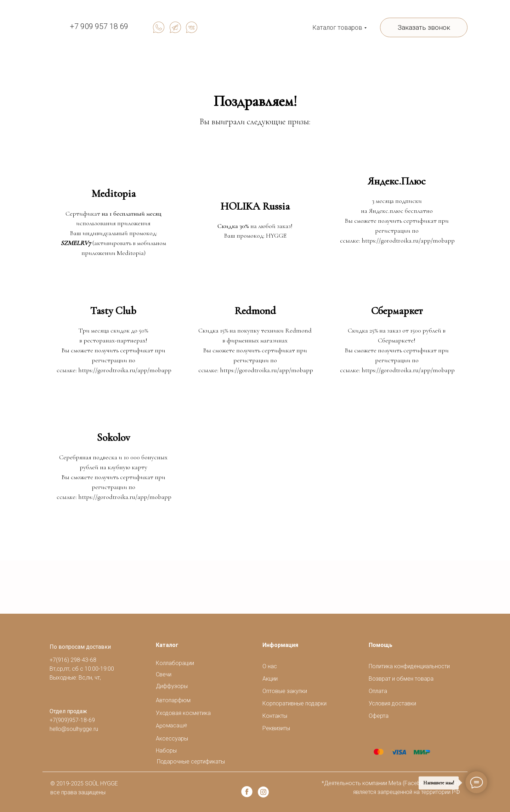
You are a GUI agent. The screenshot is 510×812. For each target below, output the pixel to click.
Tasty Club (113, 311)
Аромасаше (172, 725)
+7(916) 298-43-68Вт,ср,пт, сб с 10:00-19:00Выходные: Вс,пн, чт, (82, 669)
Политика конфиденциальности (409, 666)
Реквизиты (276, 728)
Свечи (164, 674)
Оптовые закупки (285, 691)
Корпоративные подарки (294, 703)
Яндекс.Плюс (397, 181)
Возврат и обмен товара (401, 679)
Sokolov (113, 438)
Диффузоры (172, 686)
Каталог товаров (337, 27)
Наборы (166, 751)
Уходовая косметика (183, 713)
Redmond (255, 311)
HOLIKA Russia (255, 206)
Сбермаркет (397, 311)
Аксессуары (172, 739)
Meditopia (114, 194)
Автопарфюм (173, 700)
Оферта (379, 716)
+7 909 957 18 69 (99, 26)
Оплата (378, 691)
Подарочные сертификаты (191, 762)
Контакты (275, 716)
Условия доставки (392, 703)
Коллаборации (175, 663)
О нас (270, 666)
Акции (270, 679)
